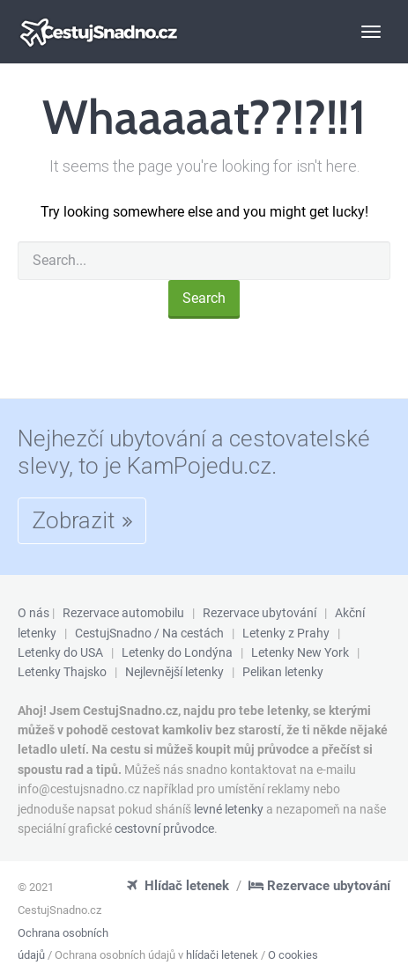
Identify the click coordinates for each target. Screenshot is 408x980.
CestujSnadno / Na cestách (149, 633)
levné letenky (229, 809)
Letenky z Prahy (286, 633)
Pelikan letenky (283, 672)
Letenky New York (300, 652)
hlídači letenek (222, 955)
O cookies (293, 955)
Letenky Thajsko (62, 672)
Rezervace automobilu (123, 613)
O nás (33, 613)
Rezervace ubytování (260, 613)
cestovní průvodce (164, 829)
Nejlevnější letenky (174, 672)
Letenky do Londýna (177, 652)
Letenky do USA (60, 652)
